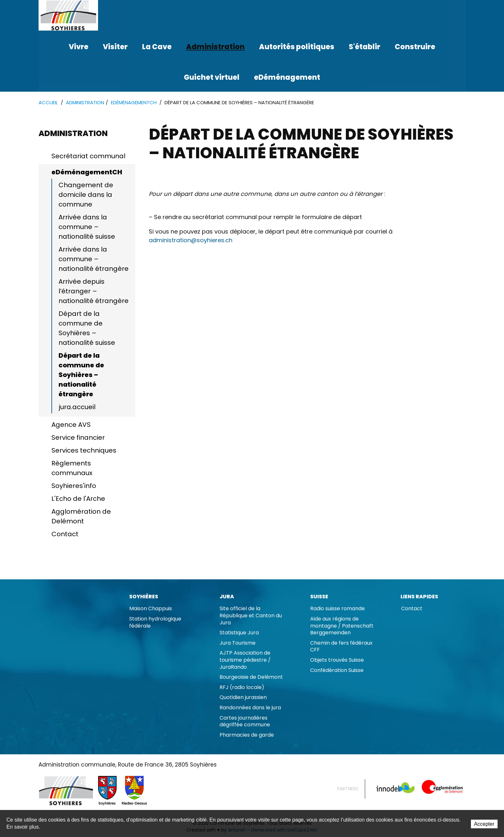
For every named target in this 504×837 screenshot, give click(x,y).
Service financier (78, 438)
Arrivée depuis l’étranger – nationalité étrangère (94, 291)
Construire (415, 47)
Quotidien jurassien (243, 698)
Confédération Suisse (337, 671)
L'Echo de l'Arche (78, 499)
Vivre (79, 47)
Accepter (484, 824)
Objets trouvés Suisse (337, 660)
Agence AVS (71, 425)
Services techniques (84, 451)
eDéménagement (287, 77)
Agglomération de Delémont (81, 517)
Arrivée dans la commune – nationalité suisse (87, 227)
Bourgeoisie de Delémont (251, 677)
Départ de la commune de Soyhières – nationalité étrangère (81, 375)
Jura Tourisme (238, 643)
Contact (65, 534)
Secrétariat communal (88, 156)
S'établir (364, 47)
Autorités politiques (297, 47)
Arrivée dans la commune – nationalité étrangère (94, 259)
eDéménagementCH (134, 103)
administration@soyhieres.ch (191, 240)
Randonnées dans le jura (250, 708)
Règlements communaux (72, 468)
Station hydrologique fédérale (155, 623)
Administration (215, 47)
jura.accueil (77, 407)
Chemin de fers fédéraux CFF (341, 647)
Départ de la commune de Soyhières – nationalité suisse (87, 328)
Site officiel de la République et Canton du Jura (251, 616)
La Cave (157, 47)
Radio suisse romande (337, 609)
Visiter (115, 47)
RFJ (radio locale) (242, 688)
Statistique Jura (239, 633)
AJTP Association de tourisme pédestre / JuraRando (245, 660)
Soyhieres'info (74, 486)
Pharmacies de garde (247, 735)
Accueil (48, 103)
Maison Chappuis (151, 609)
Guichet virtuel (212, 77)
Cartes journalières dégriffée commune (245, 722)
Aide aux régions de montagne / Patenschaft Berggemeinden (342, 626)
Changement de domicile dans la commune (86, 195)
